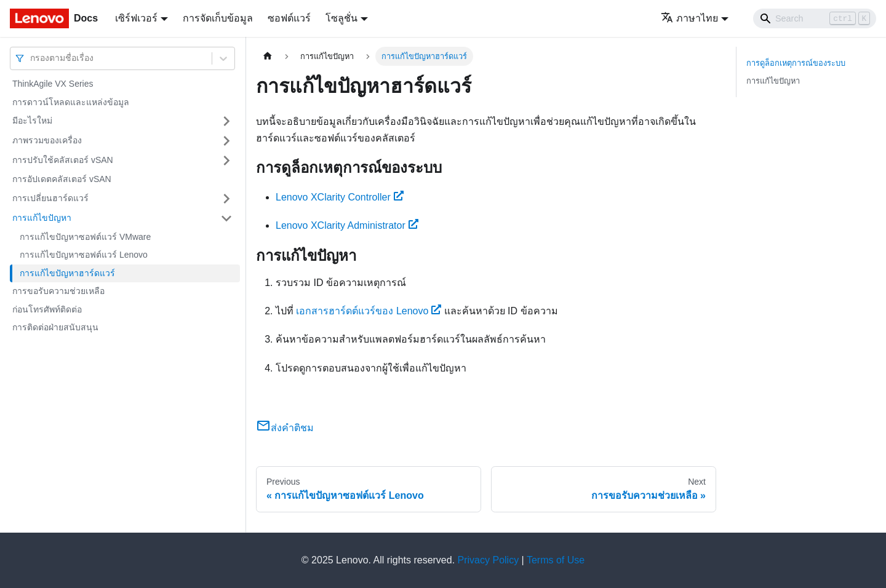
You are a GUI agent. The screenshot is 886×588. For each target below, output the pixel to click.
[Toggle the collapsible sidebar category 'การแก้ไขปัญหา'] (226, 218)
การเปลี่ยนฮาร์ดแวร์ (50, 198)
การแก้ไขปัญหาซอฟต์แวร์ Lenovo (84, 255)
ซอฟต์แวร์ (289, 18)
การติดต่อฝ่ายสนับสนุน (55, 327)
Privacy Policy (489, 560)
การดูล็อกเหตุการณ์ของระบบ (796, 63)
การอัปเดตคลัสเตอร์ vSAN (62, 179)
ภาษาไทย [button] (689, 18)
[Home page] (268, 56)
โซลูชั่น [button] (341, 18)
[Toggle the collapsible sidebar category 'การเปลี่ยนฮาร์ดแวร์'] (226, 199)
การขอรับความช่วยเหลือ (58, 291)
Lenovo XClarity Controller (340, 197)
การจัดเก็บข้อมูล (218, 18)
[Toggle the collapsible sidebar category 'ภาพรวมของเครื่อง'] (226, 141)
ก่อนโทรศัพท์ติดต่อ (47, 309)
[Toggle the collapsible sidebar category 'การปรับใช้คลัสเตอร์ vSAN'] (226, 161)
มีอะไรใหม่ (32, 121)
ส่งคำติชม (285, 428)
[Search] (815, 18)
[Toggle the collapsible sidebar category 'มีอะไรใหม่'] (226, 121)
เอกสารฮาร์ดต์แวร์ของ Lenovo (369, 311)
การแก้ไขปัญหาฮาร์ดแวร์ (67, 273)
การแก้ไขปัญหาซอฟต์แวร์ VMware (85, 237)
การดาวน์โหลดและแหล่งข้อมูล (71, 102)
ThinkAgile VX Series (53, 84)
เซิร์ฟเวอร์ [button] (136, 18)
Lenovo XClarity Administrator (347, 225)
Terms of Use (556, 560)
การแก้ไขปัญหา (42, 218)
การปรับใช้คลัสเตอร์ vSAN (63, 160)
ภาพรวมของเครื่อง (47, 140)
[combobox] (31, 58)
